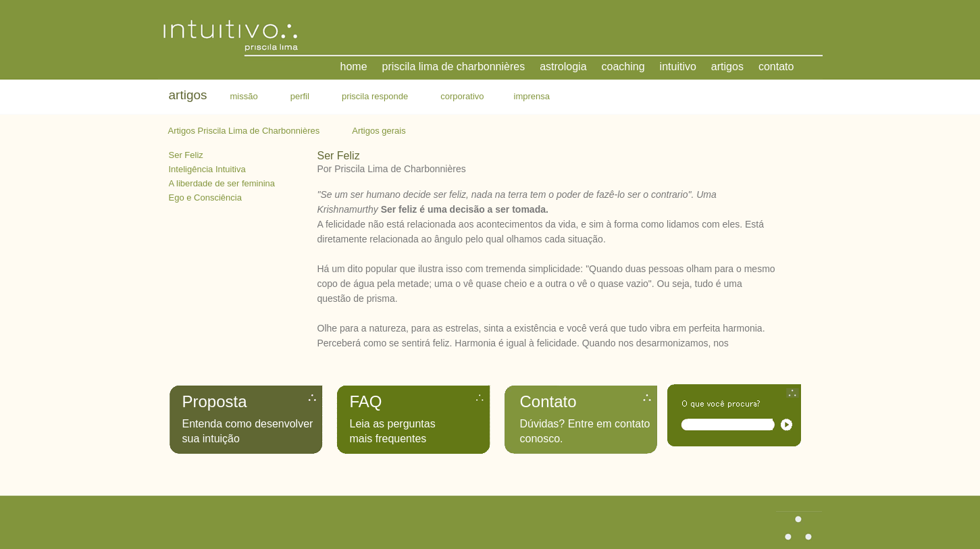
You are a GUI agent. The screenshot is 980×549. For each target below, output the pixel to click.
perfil (300, 96)
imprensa (532, 96)
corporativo (462, 96)
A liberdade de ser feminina (222, 183)
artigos (727, 67)
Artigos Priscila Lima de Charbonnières (244, 131)
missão (244, 96)
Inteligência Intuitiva (207, 169)
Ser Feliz (186, 155)
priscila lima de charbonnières (454, 67)
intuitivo (678, 67)
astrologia (563, 67)
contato (776, 67)
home (354, 67)
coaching (623, 67)
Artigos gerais (379, 131)
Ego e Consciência (205, 198)
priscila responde (375, 96)
